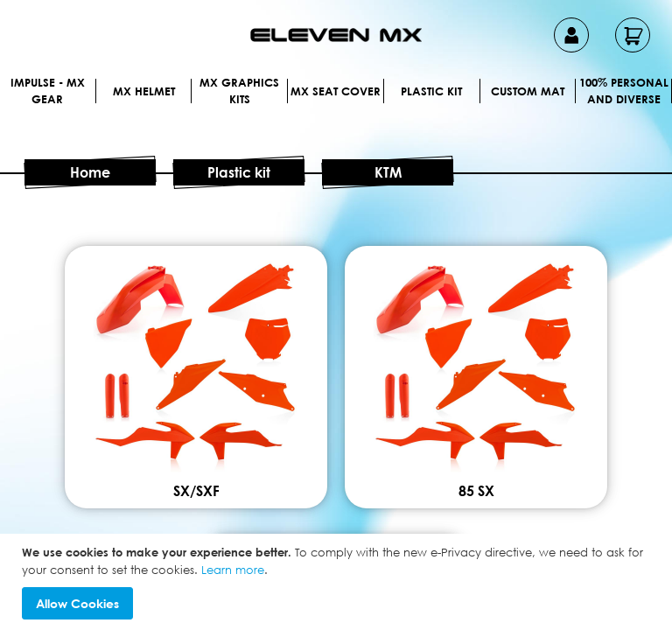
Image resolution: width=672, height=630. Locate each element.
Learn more (233, 570)
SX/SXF (336, 448)
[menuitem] (77, 91)
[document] (338, 582)
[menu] (336, 112)
